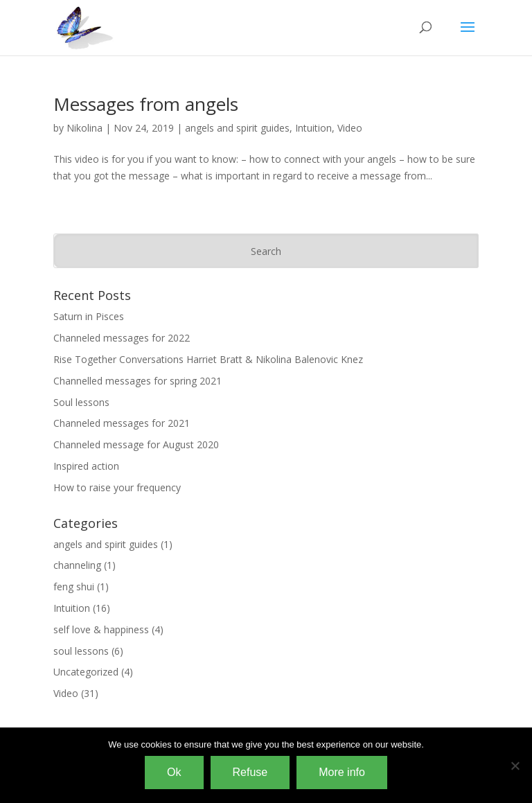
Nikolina (85, 128)
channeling (77, 565)
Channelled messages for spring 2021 (138, 381)
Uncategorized (86, 672)
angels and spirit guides (237, 128)
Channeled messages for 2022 (122, 338)
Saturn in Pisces (89, 316)
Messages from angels (146, 104)
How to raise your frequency (117, 487)
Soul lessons (81, 402)
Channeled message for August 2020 (136, 444)
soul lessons (81, 651)
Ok (174, 772)
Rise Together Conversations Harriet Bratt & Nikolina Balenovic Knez (208, 359)
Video (350, 128)
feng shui (74, 586)
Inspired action (86, 466)
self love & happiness (101, 629)
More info (342, 772)
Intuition (313, 128)
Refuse (250, 772)
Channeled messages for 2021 (122, 423)
